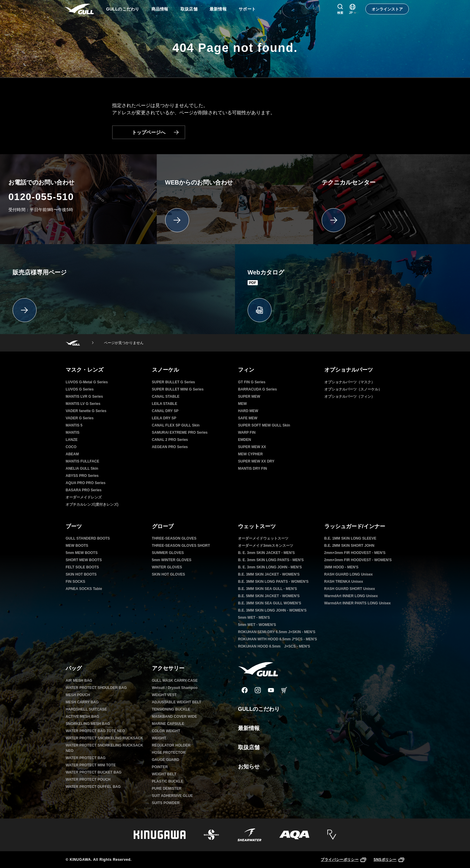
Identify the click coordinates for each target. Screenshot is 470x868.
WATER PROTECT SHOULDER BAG (96, 688)
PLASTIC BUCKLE (168, 781)
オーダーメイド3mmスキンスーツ (266, 546)
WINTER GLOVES (167, 567)
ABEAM (72, 454)
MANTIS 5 (74, 425)
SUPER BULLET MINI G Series (178, 389)
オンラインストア (387, 9)
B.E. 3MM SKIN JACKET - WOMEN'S (269, 574)
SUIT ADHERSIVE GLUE (173, 796)
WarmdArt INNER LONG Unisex (351, 596)
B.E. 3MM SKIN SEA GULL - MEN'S (268, 589)
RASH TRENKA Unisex (344, 582)
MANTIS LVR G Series (84, 397)
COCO (71, 447)
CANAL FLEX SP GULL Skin (176, 425)
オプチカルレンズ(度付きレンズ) (92, 504)
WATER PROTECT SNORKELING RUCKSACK (104, 738)
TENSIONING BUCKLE (171, 709)
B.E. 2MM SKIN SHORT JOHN (349, 546)
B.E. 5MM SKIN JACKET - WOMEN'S (269, 596)
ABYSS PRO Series (82, 476)
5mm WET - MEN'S (254, 618)
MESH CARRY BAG (82, 702)
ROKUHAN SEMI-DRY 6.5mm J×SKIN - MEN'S (277, 632)
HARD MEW (248, 411)
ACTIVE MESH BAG (82, 717)
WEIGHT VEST (164, 695)
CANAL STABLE (166, 397)
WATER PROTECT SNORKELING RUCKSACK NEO (104, 748)
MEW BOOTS (77, 546)
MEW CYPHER (250, 454)
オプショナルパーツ (349, 370)
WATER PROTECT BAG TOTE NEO (95, 731)
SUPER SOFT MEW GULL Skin (264, 425)
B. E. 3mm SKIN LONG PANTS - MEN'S (271, 560)
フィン (246, 370)
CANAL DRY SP (165, 411)
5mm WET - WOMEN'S (257, 625)
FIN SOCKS (75, 582)
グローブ (163, 526)
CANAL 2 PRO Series (170, 440)
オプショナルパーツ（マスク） (350, 382)
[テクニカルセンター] (392, 199)
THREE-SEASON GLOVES (174, 538)
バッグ (74, 668)
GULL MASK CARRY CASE (175, 681)
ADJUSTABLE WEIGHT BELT (177, 702)
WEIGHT (159, 738)
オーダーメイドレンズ (84, 497)
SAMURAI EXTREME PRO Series (180, 433)
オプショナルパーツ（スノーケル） (353, 389)
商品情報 (160, 9)
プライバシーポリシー (344, 860)
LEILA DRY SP (164, 418)
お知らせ (249, 767)
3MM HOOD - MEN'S (341, 567)
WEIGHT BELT (164, 774)
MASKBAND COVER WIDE (175, 717)
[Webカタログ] (352, 289)
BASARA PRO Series (84, 490)
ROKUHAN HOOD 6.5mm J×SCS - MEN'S (274, 646)
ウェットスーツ (257, 526)
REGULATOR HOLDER (171, 745)
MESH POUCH (78, 695)
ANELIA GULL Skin (82, 468)
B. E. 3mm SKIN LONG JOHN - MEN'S (270, 567)
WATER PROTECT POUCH (88, 780)
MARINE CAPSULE (168, 724)
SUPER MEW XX (252, 447)
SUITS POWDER (166, 803)
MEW (242, 404)
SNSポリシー (389, 860)
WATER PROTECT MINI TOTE (91, 765)
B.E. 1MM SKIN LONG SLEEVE (350, 538)
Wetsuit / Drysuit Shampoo (175, 688)
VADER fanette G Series (86, 411)
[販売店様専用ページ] (117, 289)
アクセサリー (168, 668)
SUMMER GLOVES (168, 553)
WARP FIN (247, 433)
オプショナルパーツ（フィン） (350, 397)
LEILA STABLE (165, 404)
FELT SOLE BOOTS (82, 567)
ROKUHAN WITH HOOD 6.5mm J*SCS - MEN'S (278, 639)
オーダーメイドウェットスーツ (263, 538)
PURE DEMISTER (167, 789)
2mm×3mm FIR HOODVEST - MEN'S (355, 553)
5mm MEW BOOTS (82, 553)
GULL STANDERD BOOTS (88, 538)
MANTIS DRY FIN (253, 468)
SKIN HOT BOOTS (81, 574)
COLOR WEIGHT (166, 731)
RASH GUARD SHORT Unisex (350, 589)
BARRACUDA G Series (257, 389)
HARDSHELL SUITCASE (86, 709)
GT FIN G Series (252, 382)
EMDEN (244, 440)
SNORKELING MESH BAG (88, 724)
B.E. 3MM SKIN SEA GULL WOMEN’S (270, 603)
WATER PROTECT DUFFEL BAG (93, 787)
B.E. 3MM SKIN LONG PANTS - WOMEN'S (273, 582)
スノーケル (165, 370)
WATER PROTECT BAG (86, 758)
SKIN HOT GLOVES (169, 574)
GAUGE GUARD (166, 760)
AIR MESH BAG (79, 681)
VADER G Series (80, 418)
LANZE (72, 440)
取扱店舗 (189, 9)
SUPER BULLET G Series (174, 382)
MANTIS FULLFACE (82, 461)
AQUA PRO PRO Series (86, 483)
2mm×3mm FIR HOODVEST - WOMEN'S (358, 560)
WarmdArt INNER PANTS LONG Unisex (358, 603)
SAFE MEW (248, 418)
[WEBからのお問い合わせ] (235, 199)
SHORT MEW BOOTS (84, 560)
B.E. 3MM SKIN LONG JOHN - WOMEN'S (272, 610)
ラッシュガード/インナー (355, 526)
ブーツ (74, 526)
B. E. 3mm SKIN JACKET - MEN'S (266, 553)
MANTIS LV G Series (83, 404)
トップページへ (155, 132)
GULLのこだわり (123, 9)
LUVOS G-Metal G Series (87, 382)
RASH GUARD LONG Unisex (349, 574)
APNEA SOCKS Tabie (84, 589)
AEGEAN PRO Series (170, 447)
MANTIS (73, 433)
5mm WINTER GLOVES (172, 560)
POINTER (160, 767)
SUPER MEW (249, 397)
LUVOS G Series (80, 389)
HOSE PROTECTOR (169, 753)
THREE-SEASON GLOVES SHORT (181, 546)
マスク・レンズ (85, 370)
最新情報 (218, 9)
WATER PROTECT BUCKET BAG (94, 772)
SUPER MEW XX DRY (256, 461)
